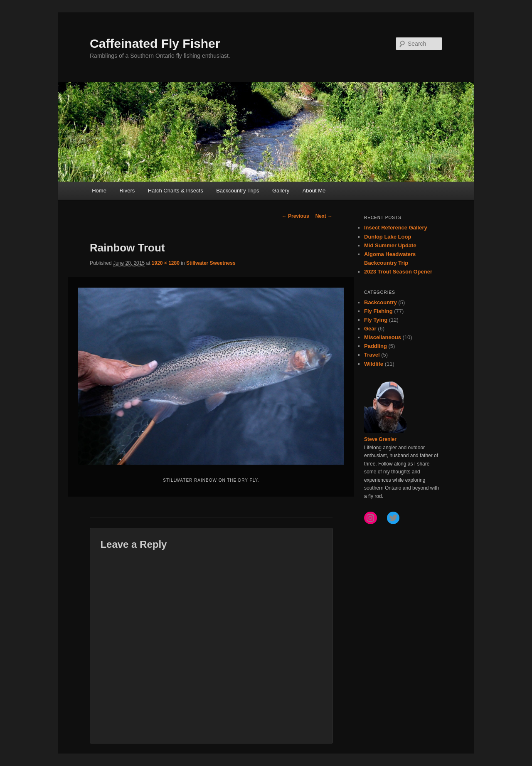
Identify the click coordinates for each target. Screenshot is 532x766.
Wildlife (374, 364)
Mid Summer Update (390, 245)
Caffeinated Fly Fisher (155, 43)
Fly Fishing (378, 311)
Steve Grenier (380, 439)
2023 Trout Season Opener (398, 272)
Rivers (127, 191)
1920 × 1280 (166, 263)
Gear (370, 329)
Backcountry (381, 302)
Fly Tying (376, 320)
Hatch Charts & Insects (176, 191)
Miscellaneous (383, 337)
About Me (314, 191)
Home (99, 191)
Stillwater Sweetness (211, 263)
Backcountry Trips (238, 191)
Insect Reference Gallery (396, 228)
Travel (372, 355)
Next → (324, 216)
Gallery (281, 191)
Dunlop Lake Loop (388, 237)
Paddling (376, 346)
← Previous (296, 216)
